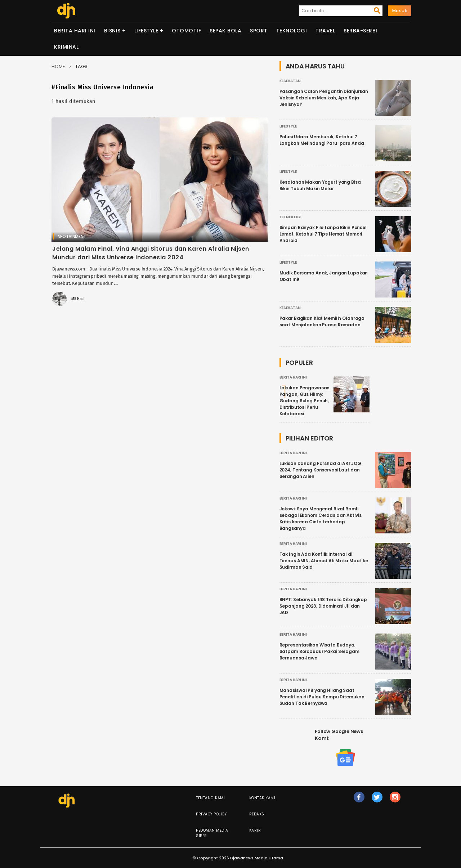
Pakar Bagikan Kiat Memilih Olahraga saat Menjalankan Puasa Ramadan (322, 321)
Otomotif (186, 31)
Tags (81, 66)
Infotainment (71, 236)
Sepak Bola (225, 31)
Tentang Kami (210, 798)
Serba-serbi (361, 31)
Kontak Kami (262, 798)
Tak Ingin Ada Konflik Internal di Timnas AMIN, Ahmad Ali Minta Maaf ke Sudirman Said (324, 561)
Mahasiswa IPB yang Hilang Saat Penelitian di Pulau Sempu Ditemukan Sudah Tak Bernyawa (322, 697)
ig (395, 800)
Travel (325, 31)
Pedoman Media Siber (212, 833)
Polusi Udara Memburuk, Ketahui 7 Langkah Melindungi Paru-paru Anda (322, 140)
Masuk (400, 11)
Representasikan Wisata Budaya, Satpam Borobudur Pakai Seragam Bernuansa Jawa (319, 651)
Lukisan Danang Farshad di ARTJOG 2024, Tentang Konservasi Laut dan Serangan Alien (320, 470)
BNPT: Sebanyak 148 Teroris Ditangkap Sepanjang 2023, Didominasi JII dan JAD (323, 606)
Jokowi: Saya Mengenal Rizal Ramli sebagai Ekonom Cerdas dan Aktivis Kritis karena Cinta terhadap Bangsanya (321, 518)
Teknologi (292, 31)
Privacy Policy (211, 814)
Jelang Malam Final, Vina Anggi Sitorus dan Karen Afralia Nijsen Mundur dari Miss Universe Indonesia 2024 (151, 253)
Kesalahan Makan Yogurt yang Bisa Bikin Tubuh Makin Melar (320, 185)
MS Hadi (78, 299)
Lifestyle (146, 31)
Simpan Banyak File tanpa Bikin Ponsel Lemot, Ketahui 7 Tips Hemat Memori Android (323, 234)
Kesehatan (290, 81)
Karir (255, 830)
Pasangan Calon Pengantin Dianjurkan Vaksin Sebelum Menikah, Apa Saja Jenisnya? (324, 98)
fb (359, 800)
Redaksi (258, 814)
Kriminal (66, 47)
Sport (259, 31)
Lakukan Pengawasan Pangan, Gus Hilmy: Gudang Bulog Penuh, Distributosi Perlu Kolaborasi (305, 401)
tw (377, 800)
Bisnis (112, 31)
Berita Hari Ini (75, 31)
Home (58, 66)
